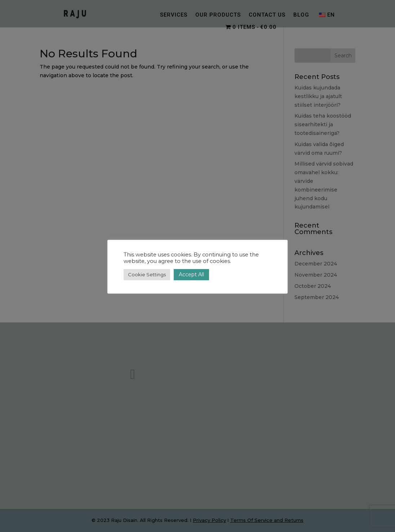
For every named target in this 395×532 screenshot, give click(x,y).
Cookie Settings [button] (147, 274)
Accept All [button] (191, 274)
